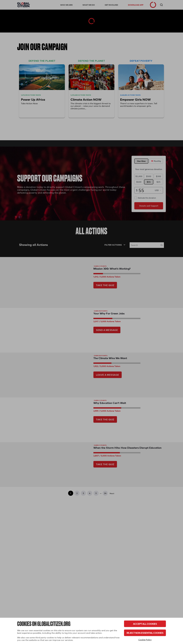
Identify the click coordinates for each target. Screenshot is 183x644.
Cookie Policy (145, 640)
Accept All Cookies (145, 624)
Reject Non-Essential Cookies (145, 633)
